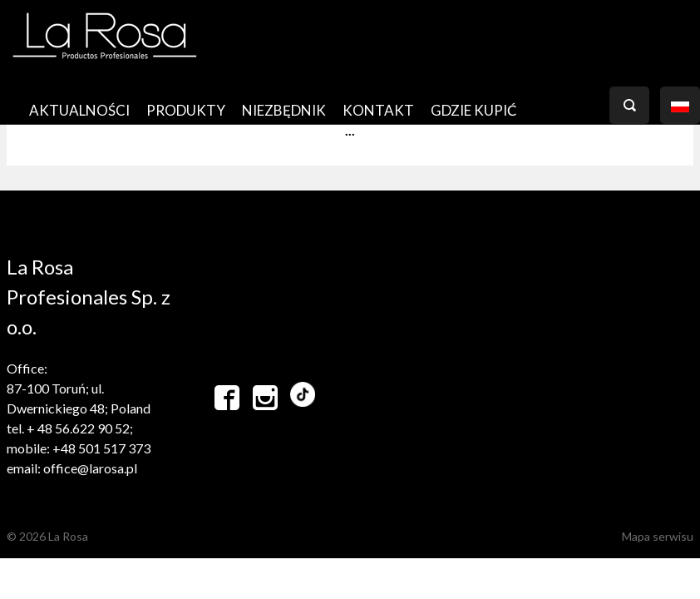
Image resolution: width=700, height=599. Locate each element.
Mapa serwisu (658, 536)
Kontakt (378, 110)
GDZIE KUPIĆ (474, 110)
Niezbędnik (284, 110)
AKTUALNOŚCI (79, 110)
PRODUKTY (186, 110)
